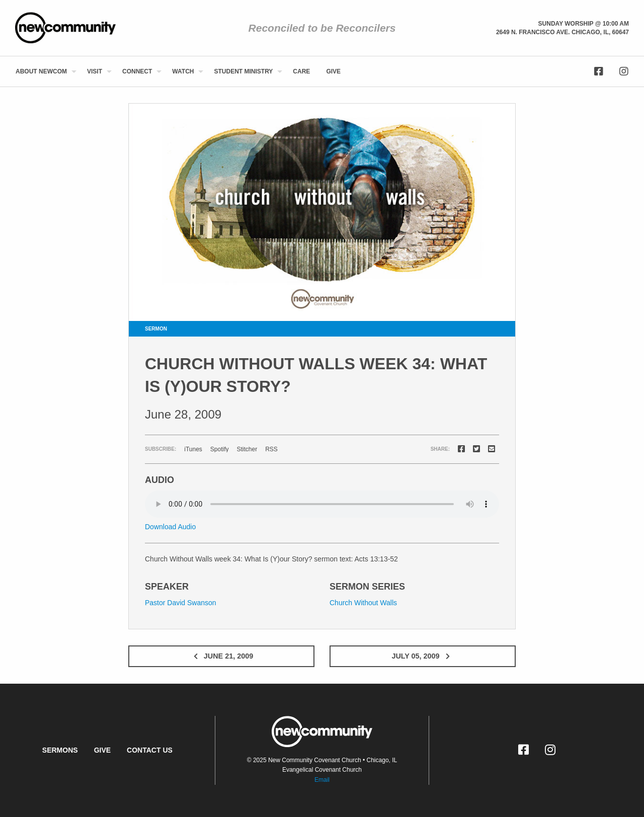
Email (322, 780)
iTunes (193, 449)
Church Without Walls (363, 603)
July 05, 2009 (422, 656)
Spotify (220, 449)
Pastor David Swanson (181, 603)
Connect (137, 71)
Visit (95, 71)
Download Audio (170, 527)
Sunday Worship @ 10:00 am (584, 24)
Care (301, 71)
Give (333, 71)
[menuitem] (43, 71)
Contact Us (150, 750)
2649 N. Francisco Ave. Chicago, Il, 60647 (562, 32)
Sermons (60, 750)
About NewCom (41, 71)
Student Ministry (243, 71)
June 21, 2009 (221, 656)
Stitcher (247, 449)
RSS (271, 449)
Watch (183, 71)
